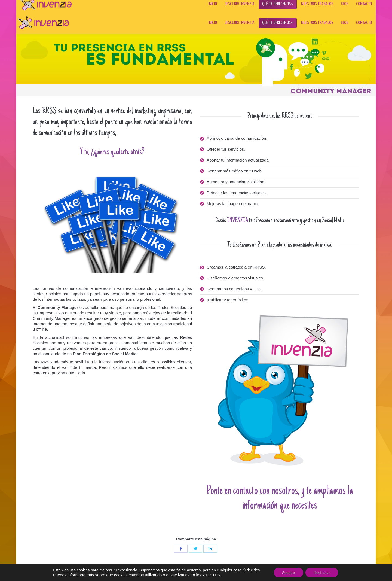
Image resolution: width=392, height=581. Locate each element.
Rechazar (322, 573)
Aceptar (289, 573)
